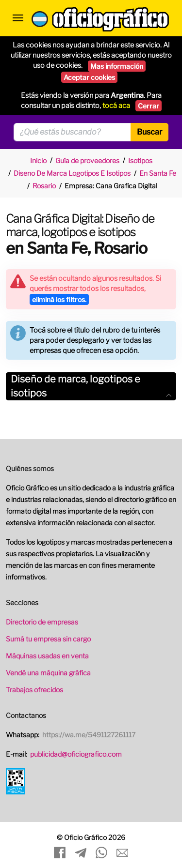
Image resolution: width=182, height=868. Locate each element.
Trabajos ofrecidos (34, 690)
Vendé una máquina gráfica (48, 673)
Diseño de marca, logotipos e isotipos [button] (91, 386)
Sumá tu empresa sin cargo (48, 639)
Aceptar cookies (89, 77)
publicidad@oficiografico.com (76, 754)
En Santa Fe (158, 173)
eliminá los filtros (59, 299)
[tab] (91, 386)
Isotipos (140, 160)
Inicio (38, 160)
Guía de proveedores (87, 160)
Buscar (149, 132)
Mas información (117, 66)
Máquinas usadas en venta (47, 656)
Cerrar (149, 106)
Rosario (44, 186)
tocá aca (116, 106)
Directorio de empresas (42, 622)
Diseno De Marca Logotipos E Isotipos (72, 173)
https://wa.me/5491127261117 (89, 735)
